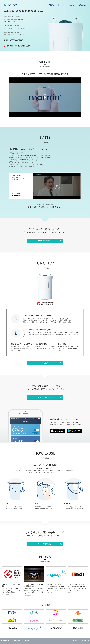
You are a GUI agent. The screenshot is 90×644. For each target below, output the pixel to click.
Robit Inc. (79, 641)
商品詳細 (51, 5)
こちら (67, 424)
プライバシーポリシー (30, 641)
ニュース (72, 5)
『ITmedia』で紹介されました (76, 584)
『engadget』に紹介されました (55, 584)
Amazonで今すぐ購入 (45, 241)
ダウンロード (62, 5)
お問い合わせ (82, 5)
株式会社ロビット (18, 641)
